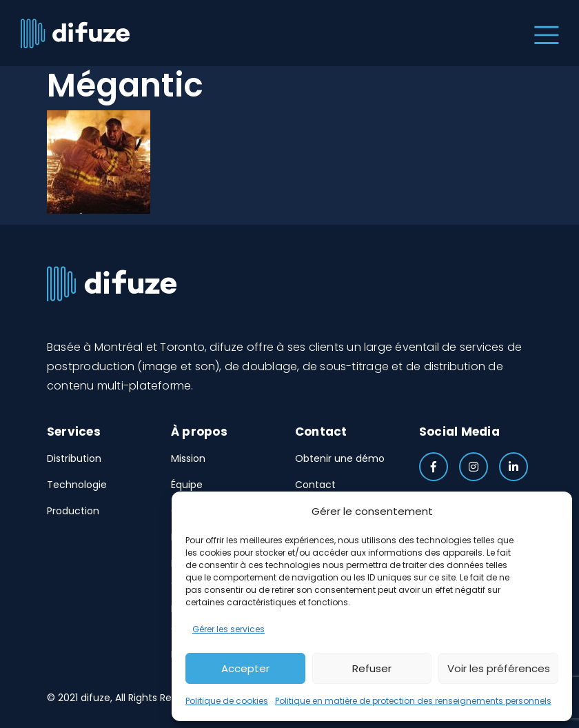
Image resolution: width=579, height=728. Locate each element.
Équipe (187, 485)
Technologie (77, 485)
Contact (315, 485)
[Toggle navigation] (544, 33)
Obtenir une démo (340, 458)
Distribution (74, 458)
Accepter (245, 668)
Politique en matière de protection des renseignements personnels (413, 701)
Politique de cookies (227, 701)
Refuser (372, 668)
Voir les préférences (499, 668)
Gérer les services (228, 629)
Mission (188, 458)
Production (73, 511)
